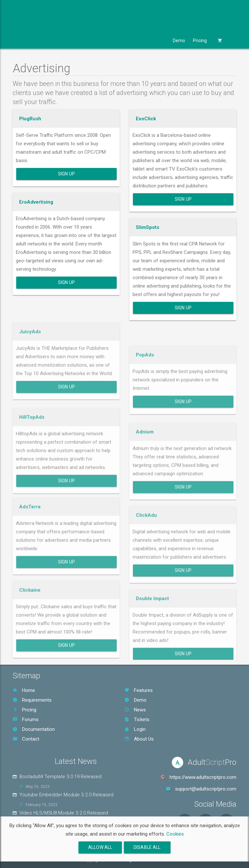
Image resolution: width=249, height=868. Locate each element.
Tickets (137, 719)
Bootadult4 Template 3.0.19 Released (60, 777)
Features (139, 690)
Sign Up (66, 174)
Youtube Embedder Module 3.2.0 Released (66, 795)
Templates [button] (91, 41)
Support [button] (154, 41)
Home (24, 690)
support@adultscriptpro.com (206, 789)
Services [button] (124, 41)
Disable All (147, 847)
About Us (139, 739)
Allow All (100, 847)
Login (135, 729)
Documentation (34, 729)
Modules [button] (58, 41)
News (135, 710)
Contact (26, 739)
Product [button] (27, 41)
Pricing (200, 41)
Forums (26, 719)
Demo (179, 41)
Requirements (32, 700)
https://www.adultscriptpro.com (203, 777)
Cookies (175, 834)
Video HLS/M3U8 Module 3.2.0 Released (64, 813)
